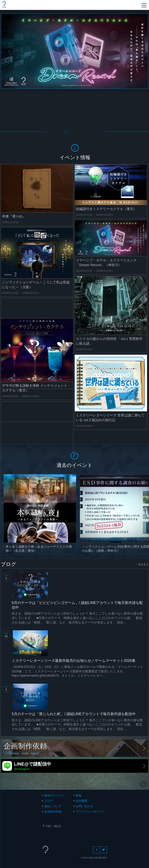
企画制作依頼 (53, 812)
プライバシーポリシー (90, 812)
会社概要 (81, 801)
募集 (79, 795)
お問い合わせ (84, 806)
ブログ (48, 801)
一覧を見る (142, 564)
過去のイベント (54, 795)
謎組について (53, 806)
